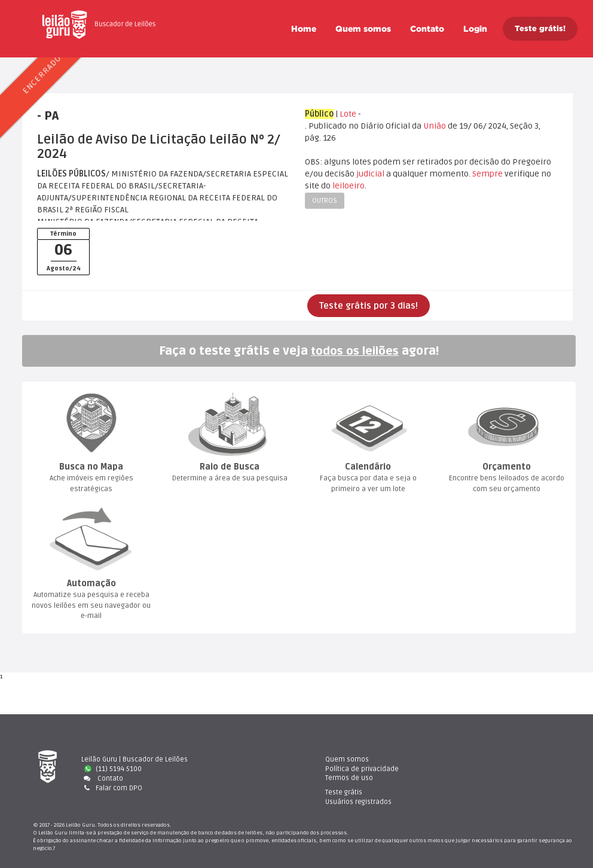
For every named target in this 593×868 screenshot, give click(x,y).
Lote (348, 114)
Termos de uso (347, 778)
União (435, 126)
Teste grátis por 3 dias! (369, 306)
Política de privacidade (360, 769)
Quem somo (363, 29)
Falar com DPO (112, 788)
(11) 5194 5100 (113, 769)
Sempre (487, 174)
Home (304, 29)
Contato (427, 29)
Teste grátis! (540, 28)
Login (475, 29)
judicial (370, 174)
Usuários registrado (501, 769)
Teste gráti (486, 759)
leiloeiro (349, 186)
